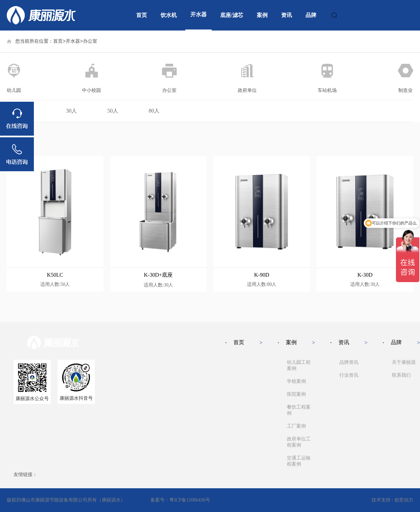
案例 (262, 15)
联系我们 (401, 375)
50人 (113, 111)
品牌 (311, 15)
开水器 (198, 14)
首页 (142, 15)
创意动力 (404, 500)
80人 (154, 111)
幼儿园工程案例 (299, 365)
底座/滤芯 (232, 15)
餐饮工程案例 (299, 410)
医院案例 (296, 394)
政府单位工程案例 (299, 442)
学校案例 (296, 381)
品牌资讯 (349, 362)
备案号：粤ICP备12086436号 (180, 500)
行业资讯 (349, 375)
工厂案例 (296, 426)
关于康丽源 (404, 362)
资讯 (287, 15)
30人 (71, 111)
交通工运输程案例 (299, 461)
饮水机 (169, 15)
